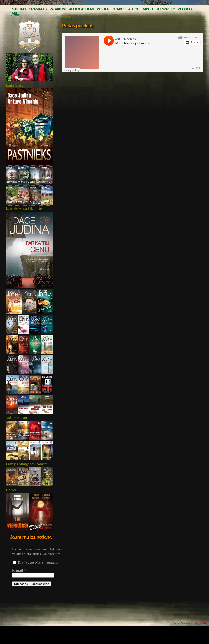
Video (148, 9)
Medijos (185, 9)
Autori (134, 9)
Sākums (19, 9)
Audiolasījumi (81, 9)
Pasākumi (58, 9)
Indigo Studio (200, 623)
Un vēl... (12, 490)
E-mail (19, 570)
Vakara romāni (17, 418)
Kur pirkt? (165, 9)
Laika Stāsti (15, 85)
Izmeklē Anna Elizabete (24, 209)
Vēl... (16, 13)
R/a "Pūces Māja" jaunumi (38, 562)
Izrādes (118, 9)
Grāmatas (38, 9)
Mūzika (103, 9)
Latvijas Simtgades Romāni (27, 464)
